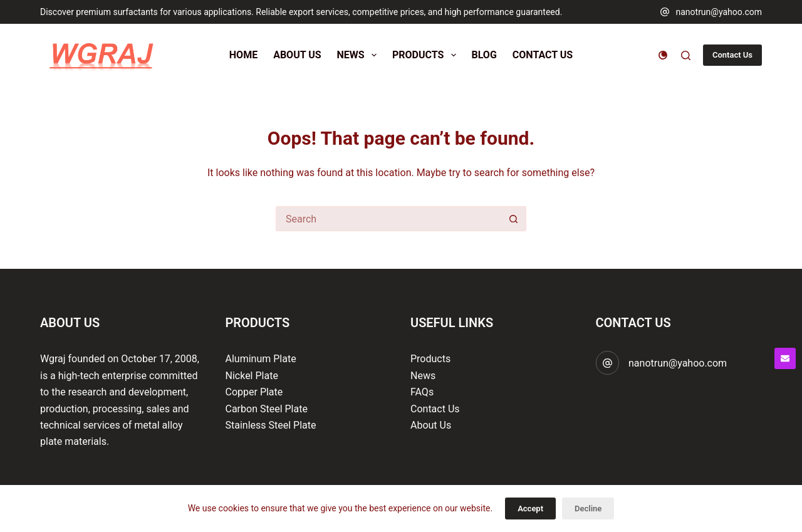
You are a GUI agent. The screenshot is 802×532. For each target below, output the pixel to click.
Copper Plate (254, 392)
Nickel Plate (252, 376)
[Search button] (514, 219)
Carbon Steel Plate (267, 409)
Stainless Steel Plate (271, 425)
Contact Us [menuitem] (543, 55)
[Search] (686, 55)
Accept (530, 509)
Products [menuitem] (427, 55)
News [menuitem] (359, 55)
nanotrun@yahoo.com (719, 12)
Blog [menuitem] (484, 55)
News (423, 376)
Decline (588, 509)
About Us (431, 425)
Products (430, 359)
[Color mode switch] (663, 55)
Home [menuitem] (243, 55)
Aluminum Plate (261, 359)
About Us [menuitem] (297, 55)
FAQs (422, 392)
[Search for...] (388, 219)
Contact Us (732, 55)
